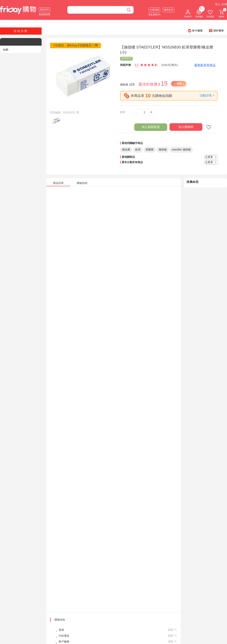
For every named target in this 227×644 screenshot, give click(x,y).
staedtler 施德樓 (181, 150)
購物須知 (60, 620)
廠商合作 (169, 10)
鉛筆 (138, 150)
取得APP (44, 10)
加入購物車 (186, 127)
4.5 (137, 65)
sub (6, 49)
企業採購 (154, 10)
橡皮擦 (126, 150)
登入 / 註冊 (221, 4)
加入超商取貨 (151, 127)
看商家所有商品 (205, 65)
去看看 (211, 157)
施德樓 (163, 150)
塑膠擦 (150, 150)
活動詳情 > (207, 95)
